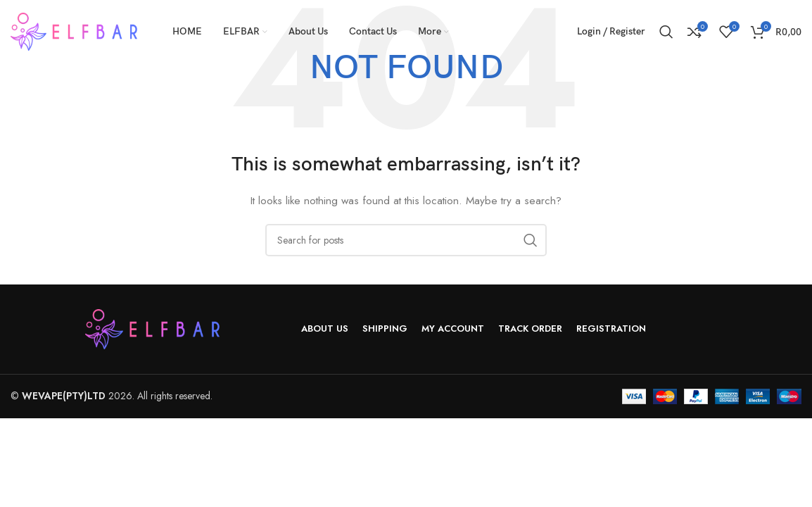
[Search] (666, 32)
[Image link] (152, 327)
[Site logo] (74, 30)
